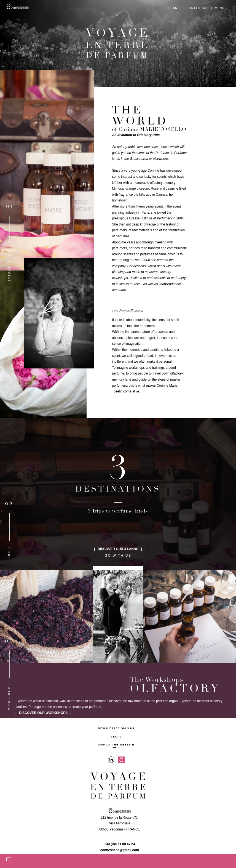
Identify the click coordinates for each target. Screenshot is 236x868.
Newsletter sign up (116, 728)
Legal (116, 737)
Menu (222, 8)
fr (168, 8)
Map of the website (116, 745)
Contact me (197, 8)
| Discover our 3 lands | (118, 549)
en (175, 8)
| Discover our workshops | (43, 713)
